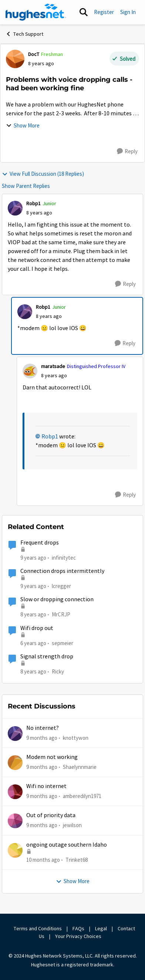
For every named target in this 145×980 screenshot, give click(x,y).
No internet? (43, 728)
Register (104, 12)
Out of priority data (51, 815)
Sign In (128, 12)
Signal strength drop (47, 657)
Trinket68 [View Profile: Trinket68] (77, 860)
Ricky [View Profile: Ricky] (58, 671)
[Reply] (127, 151)
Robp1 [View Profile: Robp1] (33, 203)
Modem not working (52, 757)
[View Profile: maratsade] (30, 371)
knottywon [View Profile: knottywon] (76, 737)
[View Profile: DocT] (15, 59)
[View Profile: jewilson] (15, 821)
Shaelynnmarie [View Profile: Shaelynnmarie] (80, 767)
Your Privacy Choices (79, 936)
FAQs (78, 928)
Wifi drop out (37, 628)
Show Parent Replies (26, 186)
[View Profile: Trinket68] (15, 850)
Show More (23, 125)
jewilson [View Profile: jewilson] (72, 825)
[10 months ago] (43, 860)
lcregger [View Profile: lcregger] (61, 586)
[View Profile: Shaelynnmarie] (15, 763)
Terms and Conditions (38, 928)
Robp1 (50, 437)
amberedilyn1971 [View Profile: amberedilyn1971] (82, 796)
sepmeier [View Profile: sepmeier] (63, 643)
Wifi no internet (46, 786)
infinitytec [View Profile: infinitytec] (64, 557)
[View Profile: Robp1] (15, 208)
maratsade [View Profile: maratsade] (53, 366)
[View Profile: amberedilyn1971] (15, 792)
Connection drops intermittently (62, 571)
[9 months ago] (42, 738)
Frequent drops (40, 543)
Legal (101, 928)
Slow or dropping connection (57, 599)
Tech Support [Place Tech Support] (24, 34)
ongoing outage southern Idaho (67, 845)
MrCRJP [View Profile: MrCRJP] (61, 614)
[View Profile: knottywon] (15, 734)
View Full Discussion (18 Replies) (43, 174)
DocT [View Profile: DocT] (34, 54)
